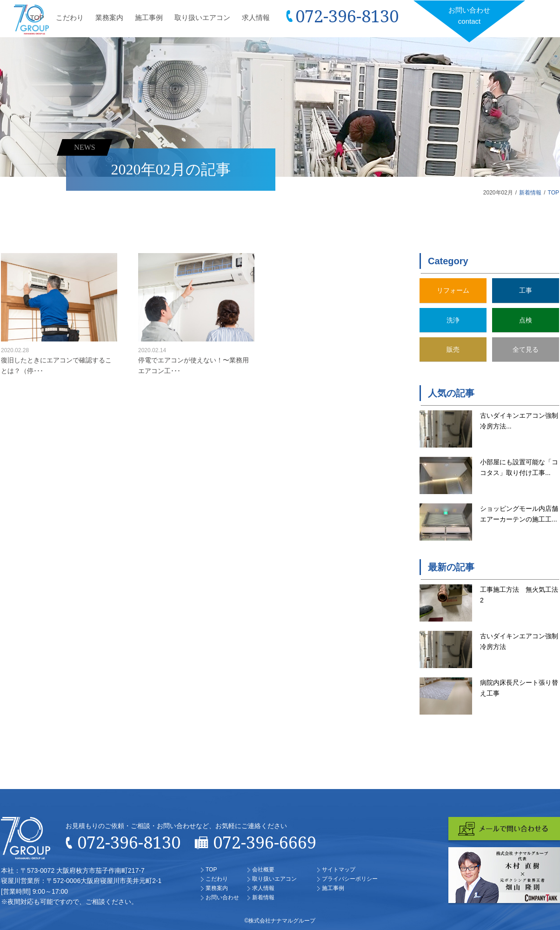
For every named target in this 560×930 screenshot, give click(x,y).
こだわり (70, 17)
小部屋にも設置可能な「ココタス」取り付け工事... (519, 467)
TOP (37, 17)
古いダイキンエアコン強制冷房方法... (519, 421)
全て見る (526, 349)
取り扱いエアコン (202, 17)
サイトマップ (339, 870)
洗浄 (453, 320)
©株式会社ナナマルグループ (280, 921)
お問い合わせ (469, 17)
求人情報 (256, 17)
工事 (526, 290)
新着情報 (530, 193)
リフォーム (453, 290)
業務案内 (109, 17)
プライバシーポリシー (350, 879)
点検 (526, 320)
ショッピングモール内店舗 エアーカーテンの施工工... (520, 514)
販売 (453, 349)
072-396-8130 (347, 16)
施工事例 (149, 17)
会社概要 (263, 870)
